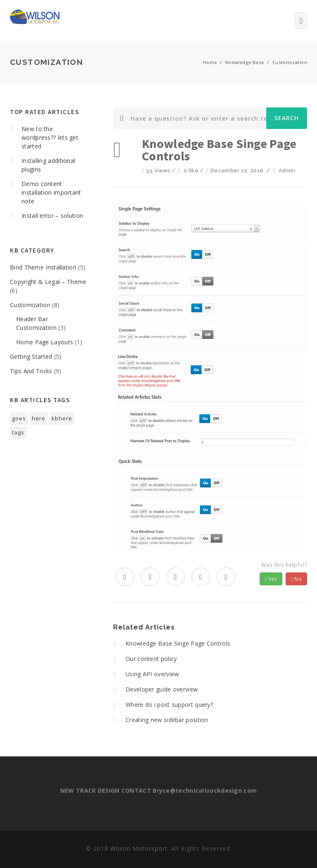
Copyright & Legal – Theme (48, 282)
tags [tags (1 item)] (18, 432)
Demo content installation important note (51, 192)
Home (210, 62)
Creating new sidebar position (167, 720)
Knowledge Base (245, 62)
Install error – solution (52, 216)
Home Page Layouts (45, 342)
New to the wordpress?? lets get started (50, 137)
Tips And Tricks (31, 371)
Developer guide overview (162, 689)
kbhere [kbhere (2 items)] (62, 418)
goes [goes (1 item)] (19, 418)
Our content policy (151, 659)
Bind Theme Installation (43, 267)
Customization (290, 62)
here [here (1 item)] (39, 418)
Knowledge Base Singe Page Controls (178, 643)
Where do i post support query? (169, 705)
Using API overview (152, 674)
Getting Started (31, 356)
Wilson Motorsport (139, 848)
